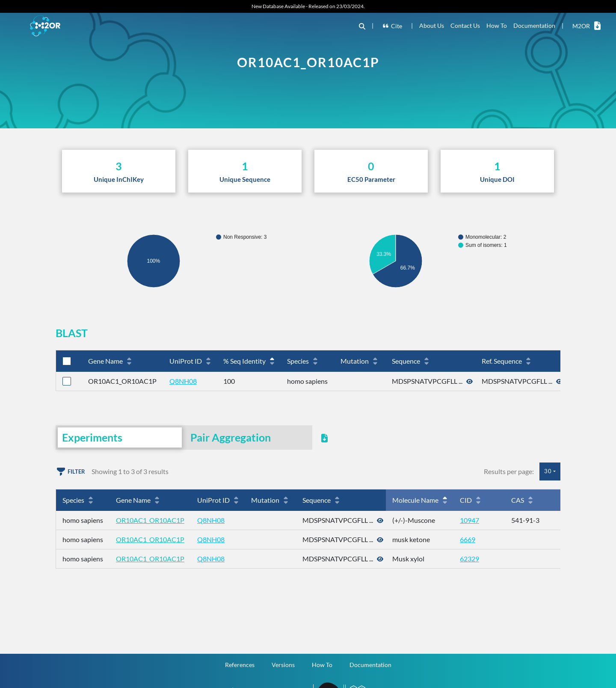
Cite (392, 26)
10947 (469, 520)
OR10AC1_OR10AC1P (150, 520)
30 (548, 471)
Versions (283, 665)
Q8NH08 (183, 381)
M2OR (586, 26)
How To (497, 25)
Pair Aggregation (231, 437)
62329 (469, 559)
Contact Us (465, 25)
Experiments (92, 437)
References (240, 665)
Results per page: (509, 471)
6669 (468, 539)
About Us (432, 25)
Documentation (534, 25)
